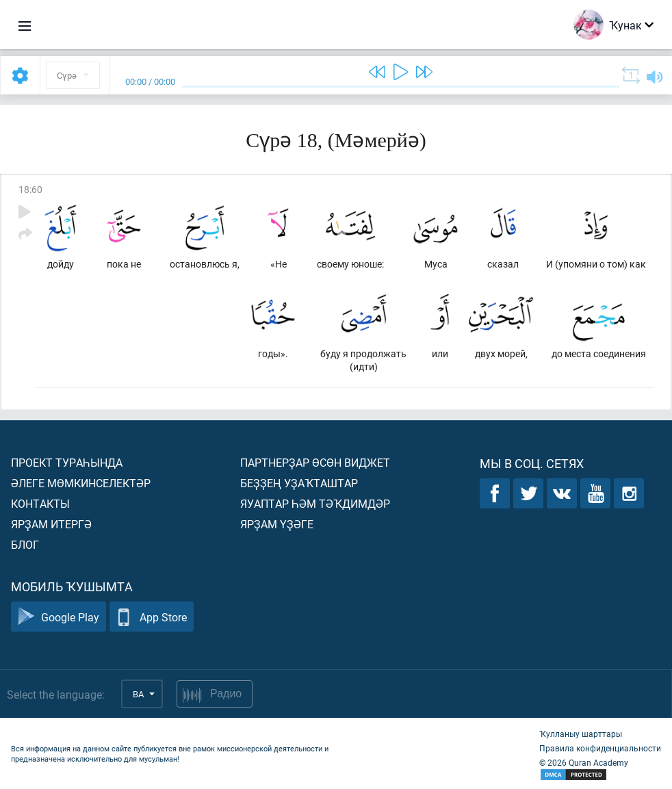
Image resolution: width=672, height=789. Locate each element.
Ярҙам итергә (51, 524)
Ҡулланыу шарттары (581, 734)
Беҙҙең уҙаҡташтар (299, 483)
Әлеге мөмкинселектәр (81, 483)
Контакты (40, 503)
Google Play (59, 617)
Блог (25, 544)
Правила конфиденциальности (600, 748)
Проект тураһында (67, 462)
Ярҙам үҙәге (277, 524)
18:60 (30, 189)
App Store (152, 617)
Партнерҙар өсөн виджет (315, 462)
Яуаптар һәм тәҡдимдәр (315, 503)
